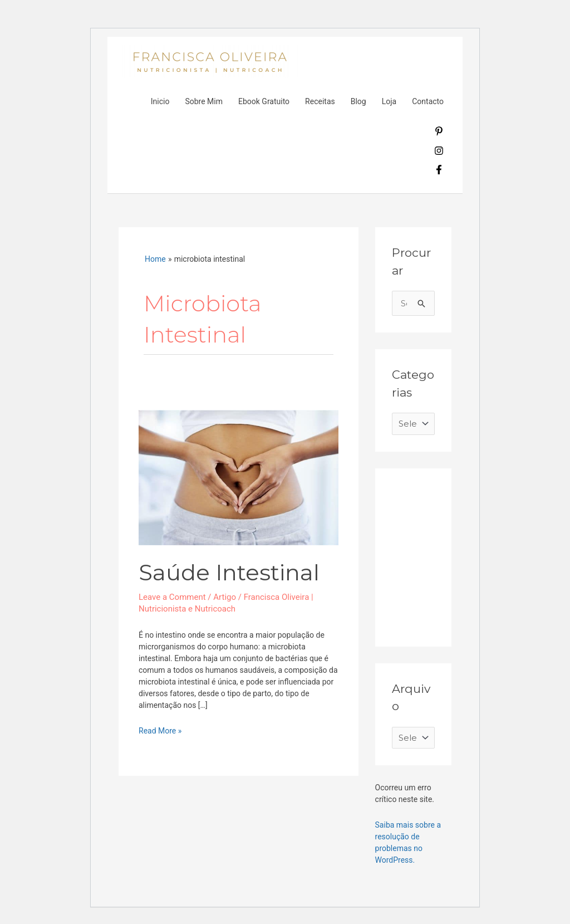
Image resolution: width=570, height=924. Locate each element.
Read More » (160, 730)
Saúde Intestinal (229, 572)
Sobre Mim (204, 101)
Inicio (160, 101)
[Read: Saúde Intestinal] (239, 477)
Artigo (225, 597)
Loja (389, 101)
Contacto (428, 101)
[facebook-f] (439, 172)
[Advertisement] (475, 555)
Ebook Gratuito (264, 101)
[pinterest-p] (439, 133)
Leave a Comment (172, 597)
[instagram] (439, 153)
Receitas (320, 101)
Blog (358, 101)
